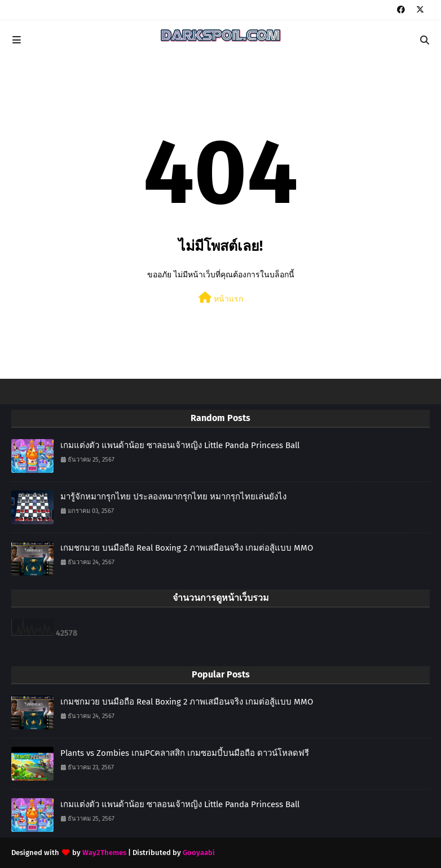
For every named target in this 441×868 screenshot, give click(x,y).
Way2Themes (104, 852)
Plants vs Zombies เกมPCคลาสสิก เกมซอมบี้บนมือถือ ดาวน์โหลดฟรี (185, 753)
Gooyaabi (199, 852)
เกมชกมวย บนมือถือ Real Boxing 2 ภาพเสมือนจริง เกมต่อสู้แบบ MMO (187, 548)
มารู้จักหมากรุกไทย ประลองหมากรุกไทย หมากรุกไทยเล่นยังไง (173, 497)
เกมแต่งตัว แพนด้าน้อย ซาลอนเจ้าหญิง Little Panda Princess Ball (180, 445)
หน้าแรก (221, 298)
